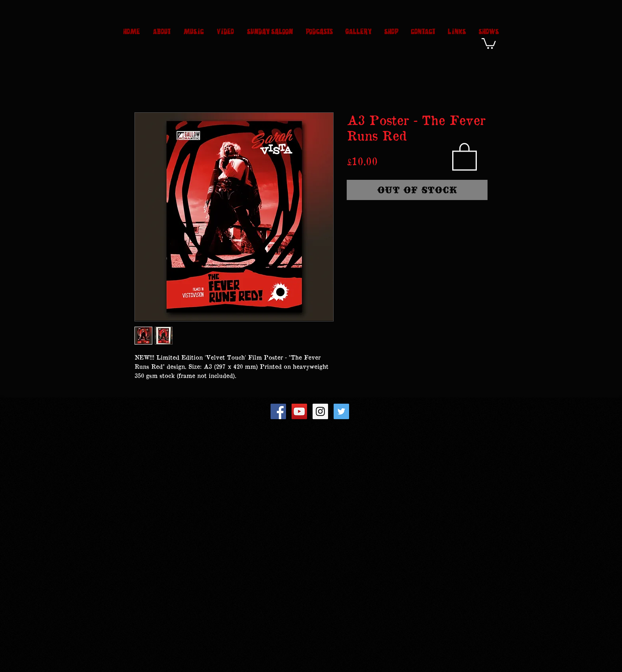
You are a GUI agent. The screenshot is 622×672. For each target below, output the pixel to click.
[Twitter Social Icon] (341, 411)
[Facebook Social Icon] (278, 411)
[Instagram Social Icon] (320, 411)
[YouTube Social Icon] (299, 411)
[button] (489, 43)
